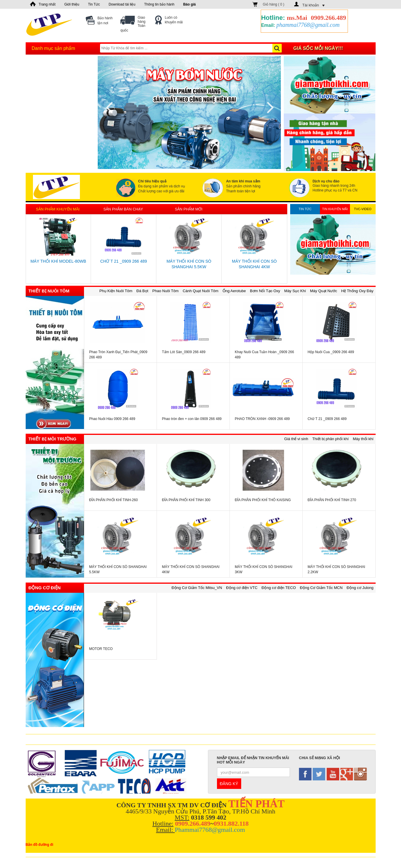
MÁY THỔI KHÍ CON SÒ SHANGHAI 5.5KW (189, 264)
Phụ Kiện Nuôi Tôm (116, 291)
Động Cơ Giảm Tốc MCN (321, 588)
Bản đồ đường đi (40, 845)
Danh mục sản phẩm (54, 48)
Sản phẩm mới (189, 209)
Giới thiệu (72, 4)
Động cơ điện (45, 588)
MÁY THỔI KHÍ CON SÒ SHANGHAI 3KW (263, 569)
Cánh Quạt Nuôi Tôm (200, 291)
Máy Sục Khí (295, 291)
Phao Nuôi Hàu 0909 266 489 (112, 419)
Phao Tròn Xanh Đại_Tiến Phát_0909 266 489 (118, 355)
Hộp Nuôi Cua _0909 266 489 (331, 352)
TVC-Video (363, 209)
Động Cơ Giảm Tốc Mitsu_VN (197, 588)
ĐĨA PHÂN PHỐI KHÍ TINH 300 (186, 500)
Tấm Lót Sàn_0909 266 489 (184, 352)
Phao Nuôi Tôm (165, 291)
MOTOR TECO (101, 649)
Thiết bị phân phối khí (331, 439)
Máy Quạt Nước (324, 291)
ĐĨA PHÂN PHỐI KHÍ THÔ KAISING (263, 500)
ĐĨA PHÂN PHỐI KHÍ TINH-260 (114, 500)
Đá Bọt (142, 291)
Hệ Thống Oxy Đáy (357, 291)
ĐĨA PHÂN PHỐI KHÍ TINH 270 (332, 500)
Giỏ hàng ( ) (274, 4)
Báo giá (189, 4)
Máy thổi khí (363, 439)
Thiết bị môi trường (53, 439)
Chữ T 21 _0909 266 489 (124, 261)
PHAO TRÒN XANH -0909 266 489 (262, 419)
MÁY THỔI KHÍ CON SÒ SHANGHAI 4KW (254, 264)
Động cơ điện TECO (279, 588)
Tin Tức (94, 4)
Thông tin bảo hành (159, 4)
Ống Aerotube (234, 291)
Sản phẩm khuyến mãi (58, 209)
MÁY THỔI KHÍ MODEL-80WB (58, 261)
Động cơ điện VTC (242, 588)
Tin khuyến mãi (335, 209)
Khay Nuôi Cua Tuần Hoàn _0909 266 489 (264, 355)
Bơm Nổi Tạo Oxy (265, 291)
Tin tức (305, 209)
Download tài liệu (122, 4)
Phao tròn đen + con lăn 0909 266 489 (192, 419)
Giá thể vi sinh (296, 439)
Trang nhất (47, 4)
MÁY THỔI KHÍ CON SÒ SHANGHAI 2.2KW (336, 569)
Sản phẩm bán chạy (123, 209)
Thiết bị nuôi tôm (49, 291)
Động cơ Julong (360, 588)
